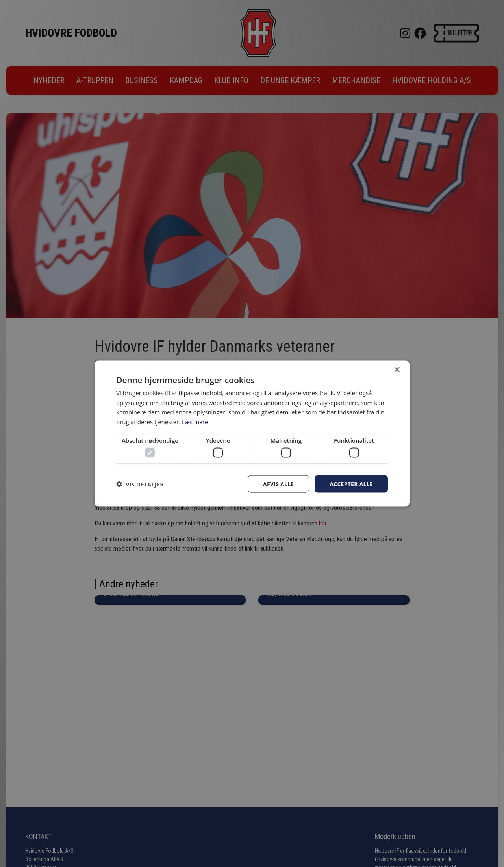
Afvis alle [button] (278, 484)
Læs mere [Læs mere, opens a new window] (195, 421)
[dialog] (252, 433)
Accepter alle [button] (351, 484)
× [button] (397, 370)
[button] (140, 484)
